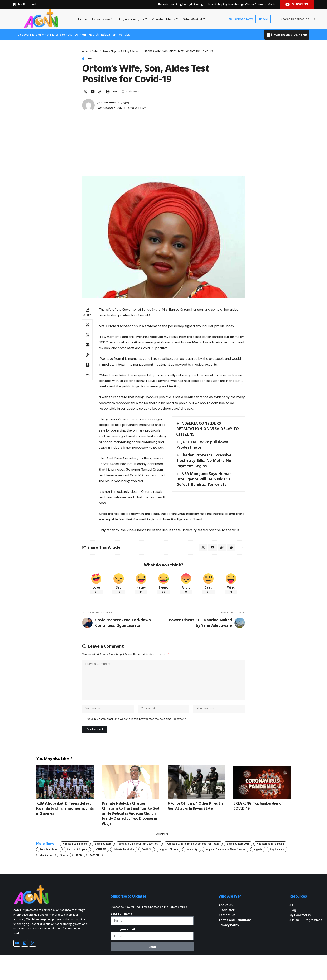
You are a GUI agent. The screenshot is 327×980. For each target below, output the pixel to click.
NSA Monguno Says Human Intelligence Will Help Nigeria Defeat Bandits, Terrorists (204, 480)
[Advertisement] (163, 146)
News (91, 59)
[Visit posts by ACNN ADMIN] (88, 106)
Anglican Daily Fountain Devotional (163, 854)
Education (109, 35)
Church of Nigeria (172, 861)
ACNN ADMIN (110, 103)
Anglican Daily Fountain (97, 861)
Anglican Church (53, 868)
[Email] (93, 92)
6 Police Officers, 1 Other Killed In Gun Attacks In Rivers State (195, 814)
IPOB (261, 868)
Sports (243, 868)
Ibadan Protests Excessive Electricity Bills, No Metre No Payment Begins (204, 461)
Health (94, 35)
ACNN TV (202, 861)
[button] (100, 92)
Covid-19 (261, 861)
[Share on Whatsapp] (87, 336)
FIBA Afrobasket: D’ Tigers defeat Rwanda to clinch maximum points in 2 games (65, 817)
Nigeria (168, 868)
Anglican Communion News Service (126, 868)
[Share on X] (85, 92)
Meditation (220, 868)
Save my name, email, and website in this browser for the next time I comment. (137, 726)
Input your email (123, 952)
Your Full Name (122, 935)
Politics (124, 35)
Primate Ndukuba (231, 861)
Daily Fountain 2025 (55, 861)
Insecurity (82, 868)
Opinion (80, 35)
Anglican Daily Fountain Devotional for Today (232, 854)
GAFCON (47, 876)
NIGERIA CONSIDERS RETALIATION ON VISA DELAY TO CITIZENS (208, 429)
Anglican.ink (192, 868)
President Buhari (137, 861)
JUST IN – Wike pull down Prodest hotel (202, 445)
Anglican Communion (80, 854)
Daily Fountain (116, 854)
